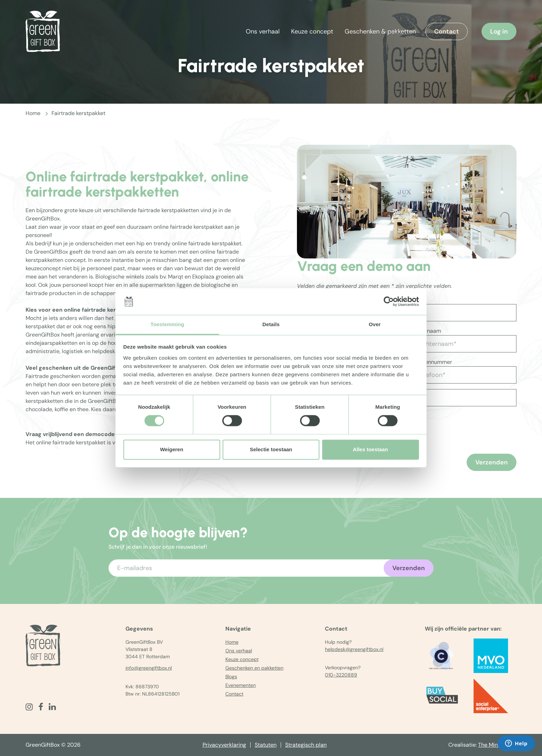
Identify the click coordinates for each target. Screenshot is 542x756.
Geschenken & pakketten (380, 31)
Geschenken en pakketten (254, 668)
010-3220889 (341, 675)
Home (33, 113)
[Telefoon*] (463, 375)
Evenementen (241, 685)
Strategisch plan (306, 745)
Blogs (231, 677)
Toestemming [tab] (167, 324)
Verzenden (492, 462)
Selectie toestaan (271, 449)
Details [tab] (271, 324)
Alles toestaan (371, 449)
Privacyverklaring (224, 745)
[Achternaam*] (463, 344)
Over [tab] (375, 324)
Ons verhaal (263, 31)
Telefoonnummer (431, 362)
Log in (499, 31)
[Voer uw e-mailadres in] (271, 568)
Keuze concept (312, 31)
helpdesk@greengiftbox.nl (354, 649)
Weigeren (172, 449)
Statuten (266, 745)
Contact (447, 31)
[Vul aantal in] (431, 398)
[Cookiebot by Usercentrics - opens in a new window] (389, 302)
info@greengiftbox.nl (149, 668)
